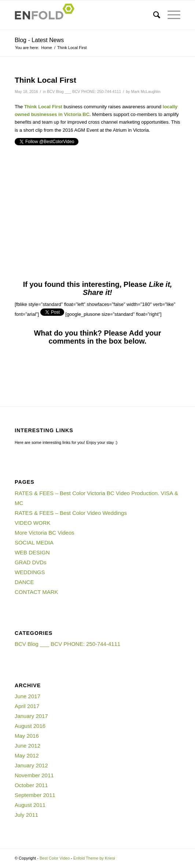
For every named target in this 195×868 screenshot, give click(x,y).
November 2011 (34, 775)
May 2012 (27, 755)
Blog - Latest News (39, 40)
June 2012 (27, 746)
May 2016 (27, 736)
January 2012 (31, 765)
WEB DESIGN (32, 552)
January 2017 (31, 716)
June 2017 (27, 696)
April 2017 (27, 706)
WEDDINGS (30, 572)
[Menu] (170, 15)
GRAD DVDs (31, 562)
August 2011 (30, 805)
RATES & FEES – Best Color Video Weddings (71, 513)
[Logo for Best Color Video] (81, 15)
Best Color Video (55, 858)
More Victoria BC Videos (45, 533)
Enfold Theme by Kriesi (94, 858)
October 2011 (31, 785)
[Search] (153, 15)
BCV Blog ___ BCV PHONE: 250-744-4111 (84, 91)
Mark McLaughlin (146, 91)
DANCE (24, 582)
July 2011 (26, 815)
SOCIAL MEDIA (34, 542)
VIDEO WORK (33, 523)
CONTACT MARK (36, 592)
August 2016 (30, 726)
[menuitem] (153, 15)
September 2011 (35, 795)
